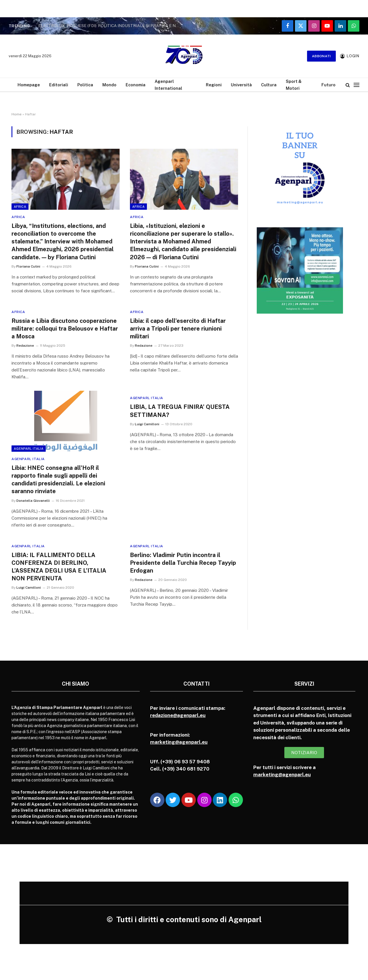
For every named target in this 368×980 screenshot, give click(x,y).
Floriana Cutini (28, 266)
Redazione (25, 346)
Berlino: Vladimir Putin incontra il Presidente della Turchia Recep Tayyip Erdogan (183, 563)
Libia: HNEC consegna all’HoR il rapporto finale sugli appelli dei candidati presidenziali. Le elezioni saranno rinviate (58, 480)
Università (241, 85)
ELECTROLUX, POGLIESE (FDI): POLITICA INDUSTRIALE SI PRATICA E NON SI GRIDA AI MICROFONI (110, 26)
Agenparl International (168, 85)
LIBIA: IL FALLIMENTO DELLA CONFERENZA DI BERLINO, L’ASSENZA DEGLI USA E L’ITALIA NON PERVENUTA (59, 567)
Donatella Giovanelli (33, 501)
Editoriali (59, 85)
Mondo (109, 85)
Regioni (214, 85)
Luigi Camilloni (147, 424)
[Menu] (356, 85)
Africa (20, 207)
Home (17, 114)
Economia (136, 85)
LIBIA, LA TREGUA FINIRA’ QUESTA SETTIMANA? (180, 411)
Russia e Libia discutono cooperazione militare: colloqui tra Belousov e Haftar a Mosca (65, 329)
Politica (85, 85)
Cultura (269, 85)
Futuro (328, 85)
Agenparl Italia (29, 449)
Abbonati (321, 56)
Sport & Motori (294, 85)
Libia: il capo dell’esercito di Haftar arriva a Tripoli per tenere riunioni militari (178, 329)
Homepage (29, 85)
